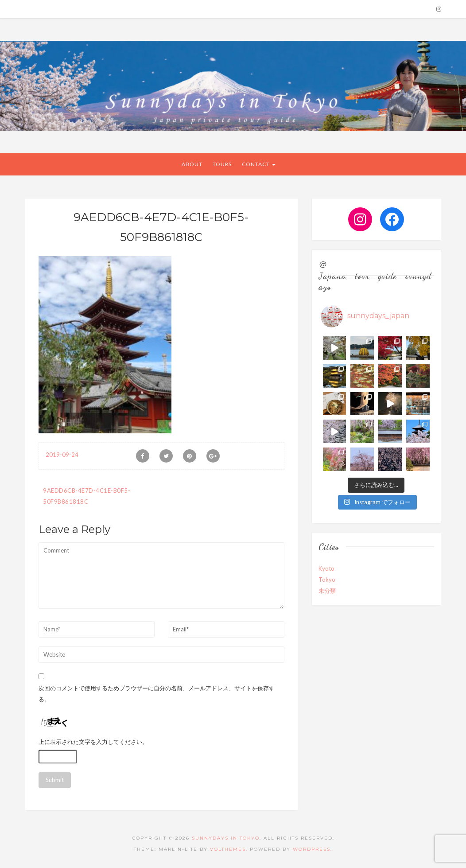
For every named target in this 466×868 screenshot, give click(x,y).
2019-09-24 (62, 455)
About (192, 164)
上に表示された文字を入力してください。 (93, 742)
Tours (222, 164)
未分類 (327, 591)
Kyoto (326, 568)
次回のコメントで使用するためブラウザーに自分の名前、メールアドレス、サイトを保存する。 (157, 694)
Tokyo (327, 580)
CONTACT (259, 164)
